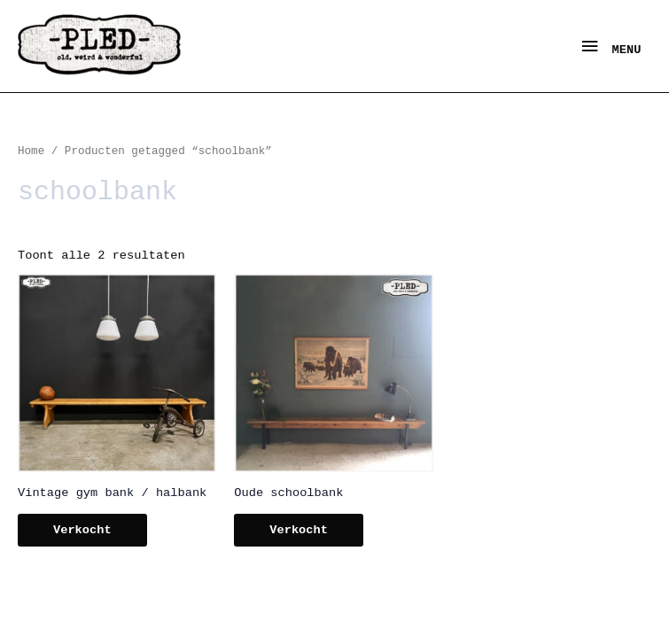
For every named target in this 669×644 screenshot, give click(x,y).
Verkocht (82, 530)
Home (31, 151)
